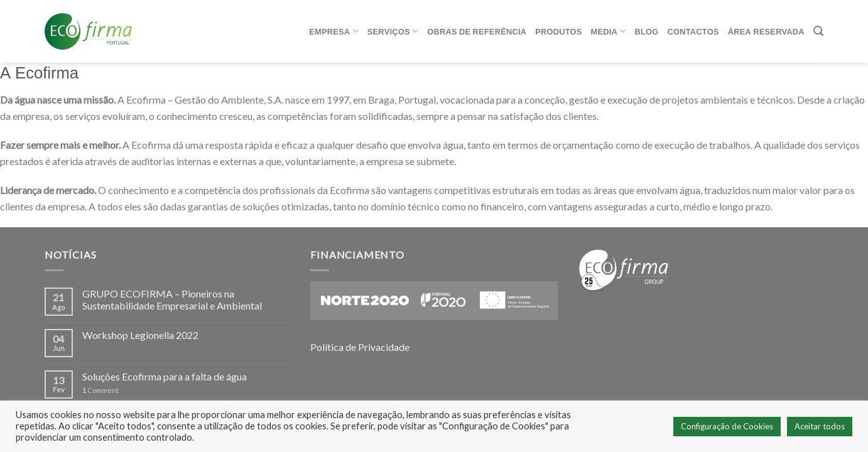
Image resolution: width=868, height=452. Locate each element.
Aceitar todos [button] (820, 426)
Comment (100, 390)
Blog (647, 31)
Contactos (693, 31)
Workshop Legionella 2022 (140, 335)
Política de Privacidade (360, 347)
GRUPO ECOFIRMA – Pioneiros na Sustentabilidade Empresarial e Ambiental (172, 299)
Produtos (558, 31)
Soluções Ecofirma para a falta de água (165, 376)
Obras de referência (477, 31)
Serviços (393, 31)
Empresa (334, 31)
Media (609, 31)
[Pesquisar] (818, 31)
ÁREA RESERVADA (766, 31)
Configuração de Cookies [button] (727, 426)
